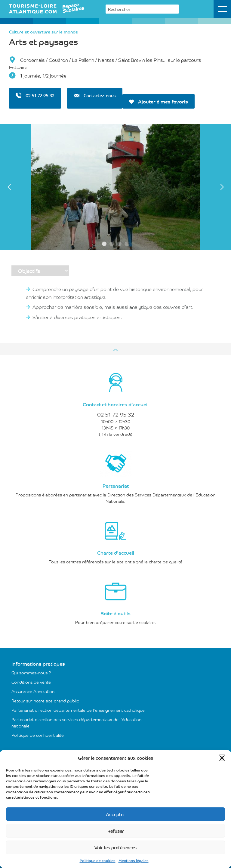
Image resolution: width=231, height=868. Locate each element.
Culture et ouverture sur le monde (43, 32)
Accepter (115, 814)
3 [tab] (119, 244)
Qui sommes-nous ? (31, 673)
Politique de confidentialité (38, 735)
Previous (9, 187)
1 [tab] (104, 244)
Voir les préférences (115, 847)
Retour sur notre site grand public (45, 701)
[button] (222, 758)
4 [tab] (127, 244)
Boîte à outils (115, 613)
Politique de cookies (98, 860)
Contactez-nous (95, 95)
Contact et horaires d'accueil (116, 404)
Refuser (116, 831)
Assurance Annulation (33, 691)
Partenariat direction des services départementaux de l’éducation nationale (76, 722)
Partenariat (116, 486)
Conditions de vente (31, 682)
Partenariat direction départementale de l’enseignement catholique (78, 710)
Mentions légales (134, 860)
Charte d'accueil (116, 553)
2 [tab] (112, 244)
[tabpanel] (115, 187)
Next (222, 187)
